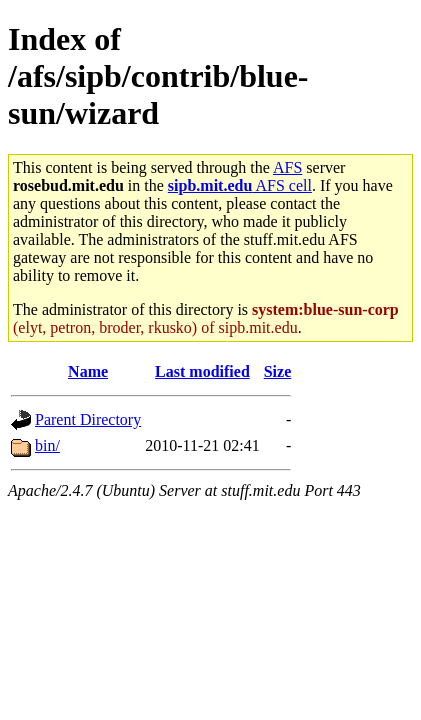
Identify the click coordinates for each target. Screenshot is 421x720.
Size (278, 371)
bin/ (47, 445)
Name (88, 371)
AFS (287, 167)
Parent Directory (88, 419)
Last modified (202, 371)
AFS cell (240, 185)
